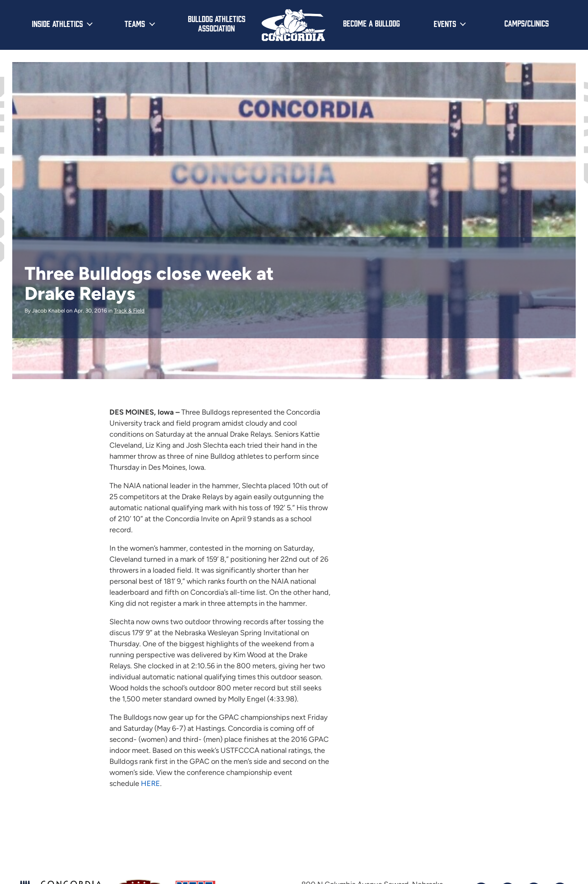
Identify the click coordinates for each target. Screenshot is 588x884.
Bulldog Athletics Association (217, 23)
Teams (135, 23)
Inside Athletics (57, 23)
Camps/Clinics (527, 23)
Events (445, 23)
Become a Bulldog (371, 23)
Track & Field (129, 310)
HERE (150, 784)
